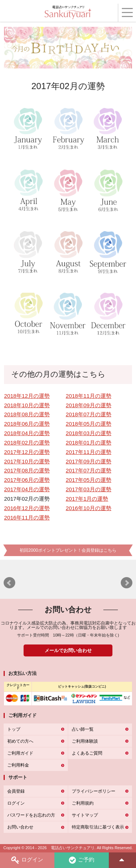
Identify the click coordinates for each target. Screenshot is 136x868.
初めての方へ (20, 741)
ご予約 (82, 860)
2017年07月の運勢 (88, 470)
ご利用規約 (83, 803)
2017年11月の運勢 (88, 452)
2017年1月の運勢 (87, 499)
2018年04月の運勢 (27, 433)
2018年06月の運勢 (27, 424)
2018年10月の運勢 (27, 405)
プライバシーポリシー (94, 791)
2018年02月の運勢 (27, 443)
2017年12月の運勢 (27, 452)
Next (127, 583)
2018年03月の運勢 (88, 433)
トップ (14, 729)
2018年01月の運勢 (88, 443)
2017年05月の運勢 (88, 480)
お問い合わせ (20, 827)
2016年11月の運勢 (27, 518)
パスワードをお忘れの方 (31, 815)
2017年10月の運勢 (27, 461)
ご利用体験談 (85, 741)
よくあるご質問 (87, 753)
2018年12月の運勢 (27, 396)
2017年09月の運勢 (88, 461)
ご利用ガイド (20, 753)
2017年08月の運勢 (27, 470)
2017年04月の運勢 (27, 489)
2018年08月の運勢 (27, 414)
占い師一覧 (83, 729)
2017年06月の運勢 (27, 480)
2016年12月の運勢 (27, 508)
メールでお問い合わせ (68, 650)
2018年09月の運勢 (88, 405)
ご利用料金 (18, 765)
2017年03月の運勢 (88, 489)
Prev (9, 583)
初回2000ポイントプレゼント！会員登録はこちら (68, 550)
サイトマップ (85, 815)
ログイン (27, 860)
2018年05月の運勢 (88, 424)
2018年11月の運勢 (88, 396)
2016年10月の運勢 (88, 508)
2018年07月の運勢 (88, 414)
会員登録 (16, 791)
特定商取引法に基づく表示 (98, 827)
